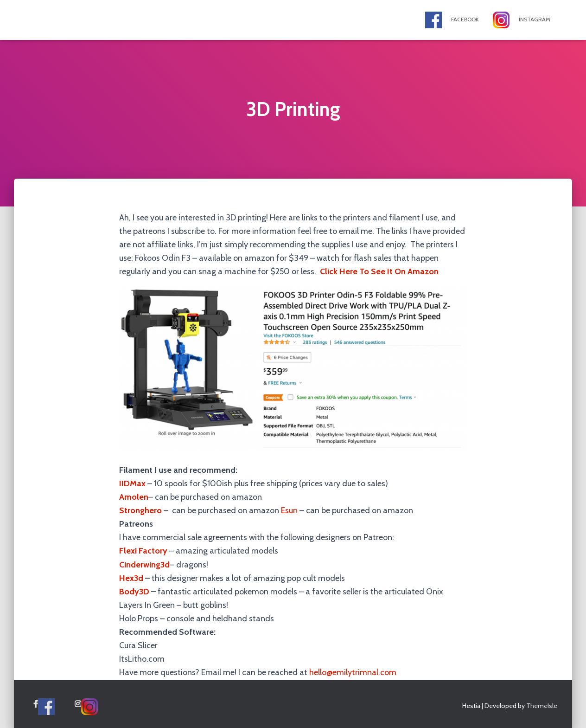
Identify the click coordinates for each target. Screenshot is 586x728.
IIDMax (132, 483)
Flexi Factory (143, 551)
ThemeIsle (542, 706)
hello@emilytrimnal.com (353, 672)
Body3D (134, 592)
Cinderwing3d (144, 565)
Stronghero (140, 510)
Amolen (134, 497)
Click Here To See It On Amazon (379, 271)
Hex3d (131, 578)
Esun (289, 510)
